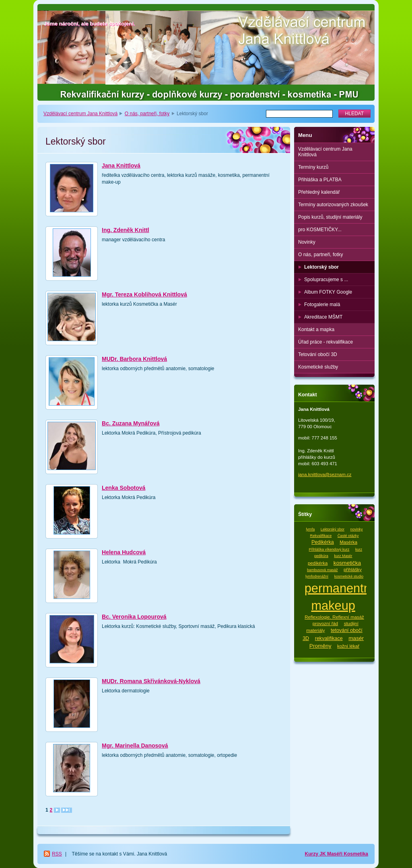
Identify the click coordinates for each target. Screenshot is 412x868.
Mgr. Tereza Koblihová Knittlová (144, 294)
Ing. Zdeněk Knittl (126, 230)
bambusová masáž (322, 570)
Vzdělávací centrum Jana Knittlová (80, 114)
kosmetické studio (349, 576)
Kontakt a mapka (316, 329)
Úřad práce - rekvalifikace (325, 342)
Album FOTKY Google (328, 292)
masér (356, 638)
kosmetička (347, 563)
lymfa (311, 529)
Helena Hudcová (124, 552)
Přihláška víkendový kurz (329, 549)
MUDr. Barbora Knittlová (134, 359)
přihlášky (353, 570)
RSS (57, 854)
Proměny (320, 646)
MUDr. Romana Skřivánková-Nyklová (151, 681)
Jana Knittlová (121, 166)
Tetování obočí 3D (318, 354)
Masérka (348, 542)
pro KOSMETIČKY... (320, 230)
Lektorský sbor (321, 267)
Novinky (307, 242)
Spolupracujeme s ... (326, 280)
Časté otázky (348, 536)
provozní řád (325, 624)
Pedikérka (323, 542)
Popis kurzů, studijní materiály (330, 217)
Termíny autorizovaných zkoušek (333, 205)
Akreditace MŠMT (323, 317)
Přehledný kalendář (319, 192)
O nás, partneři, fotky (147, 114)
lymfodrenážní (317, 576)
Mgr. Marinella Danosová (135, 746)
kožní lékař (348, 646)
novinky (357, 529)
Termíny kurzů (313, 167)
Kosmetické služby (318, 367)
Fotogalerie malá (322, 305)
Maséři (335, 854)
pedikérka (318, 563)
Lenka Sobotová (124, 488)
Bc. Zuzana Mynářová (131, 423)
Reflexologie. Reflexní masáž (334, 617)
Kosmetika (356, 854)
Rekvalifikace (321, 536)
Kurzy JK (316, 854)
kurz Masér (343, 556)
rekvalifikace (329, 638)
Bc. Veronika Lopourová (134, 617)
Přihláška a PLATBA (320, 180)
